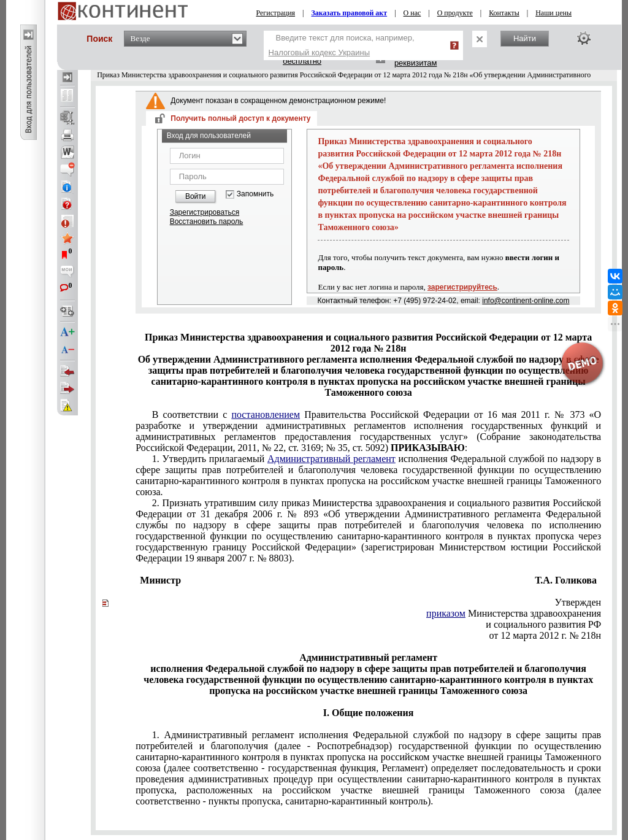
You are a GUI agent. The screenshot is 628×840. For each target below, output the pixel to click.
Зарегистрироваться (205, 212)
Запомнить (255, 194)
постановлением (266, 414)
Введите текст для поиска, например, (342, 45)
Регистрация (276, 13)
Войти (196, 196)
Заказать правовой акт (350, 13)
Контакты (504, 13)
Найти (525, 38)
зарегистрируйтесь (462, 287)
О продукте (455, 13)
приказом (446, 613)
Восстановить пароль (207, 222)
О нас (412, 13)
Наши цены (553, 13)
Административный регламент (331, 459)
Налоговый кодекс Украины (320, 52)
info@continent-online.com (526, 301)
